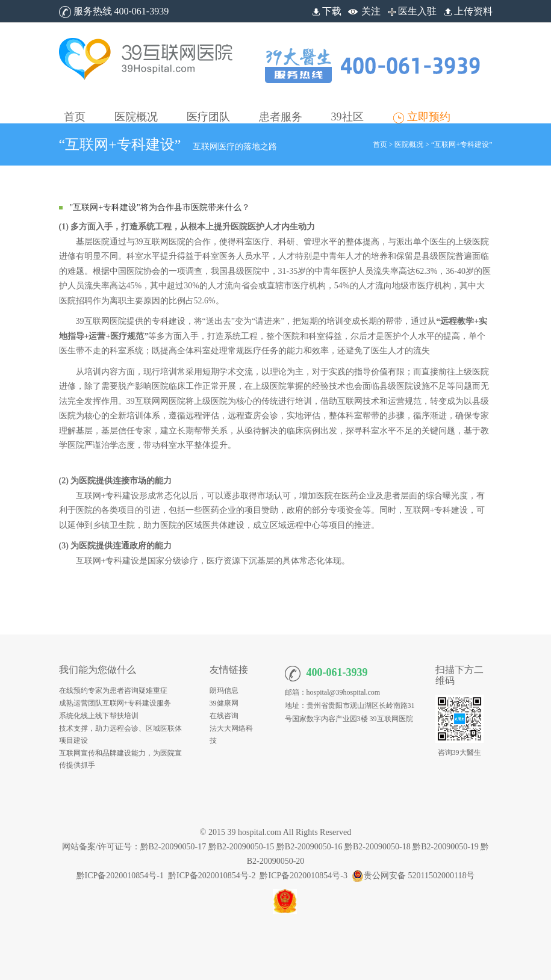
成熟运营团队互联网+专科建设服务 (115, 703)
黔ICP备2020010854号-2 (212, 876)
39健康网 (224, 703)
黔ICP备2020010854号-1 (120, 876)
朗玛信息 (224, 690)
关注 (371, 11)
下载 (326, 11)
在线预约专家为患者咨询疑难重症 (113, 690)
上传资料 (467, 11)
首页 (380, 144)
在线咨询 (224, 716)
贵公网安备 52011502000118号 (413, 876)
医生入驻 (411, 11)
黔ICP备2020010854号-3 (303, 876)
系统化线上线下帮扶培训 (99, 716)
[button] (136, 108)
